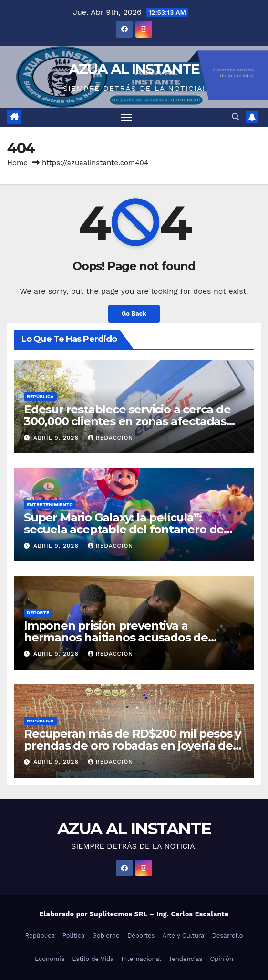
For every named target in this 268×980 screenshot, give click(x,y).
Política (74, 935)
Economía (50, 959)
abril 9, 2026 (57, 438)
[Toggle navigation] (127, 118)
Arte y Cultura (183, 935)
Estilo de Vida (93, 959)
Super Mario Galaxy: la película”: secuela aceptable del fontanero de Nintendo (124, 529)
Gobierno (106, 935)
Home (17, 163)
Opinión (222, 959)
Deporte (38, 613)
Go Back (134, 314)
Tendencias (186, 959)
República (40, 396)
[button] (236, 117)
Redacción (111, 438)
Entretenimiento (50, 505)
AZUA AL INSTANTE (134, 69)
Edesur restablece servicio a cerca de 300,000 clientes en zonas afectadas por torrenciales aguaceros (127, 421)
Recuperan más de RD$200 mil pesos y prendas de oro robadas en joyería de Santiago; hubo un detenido (132, 745)
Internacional (141, 959)
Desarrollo (227, 935)
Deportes (141, 935)
